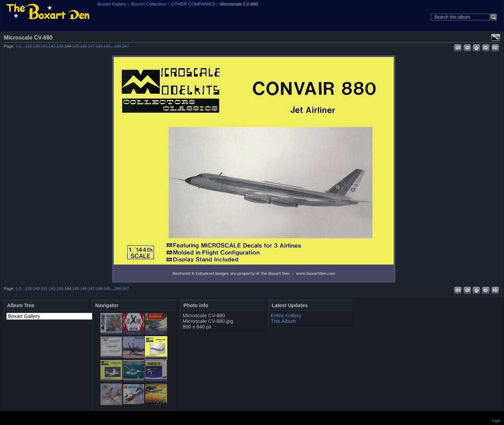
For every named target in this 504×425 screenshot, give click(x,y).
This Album (283, 321)
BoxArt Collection (149, 4)
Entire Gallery (286, 316)
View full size (496, 37)
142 (52, 46)
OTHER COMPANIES (193, 4)
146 (83, 46)
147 (91, 46)
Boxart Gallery (112, 4)
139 (29, 46)
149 (107, 46)
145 (75, 46)
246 (118, 46)
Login (496, 421)
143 (60, 46)
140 (36, 46)
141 (44, 46)
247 (125, 46)
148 (99, 46)
